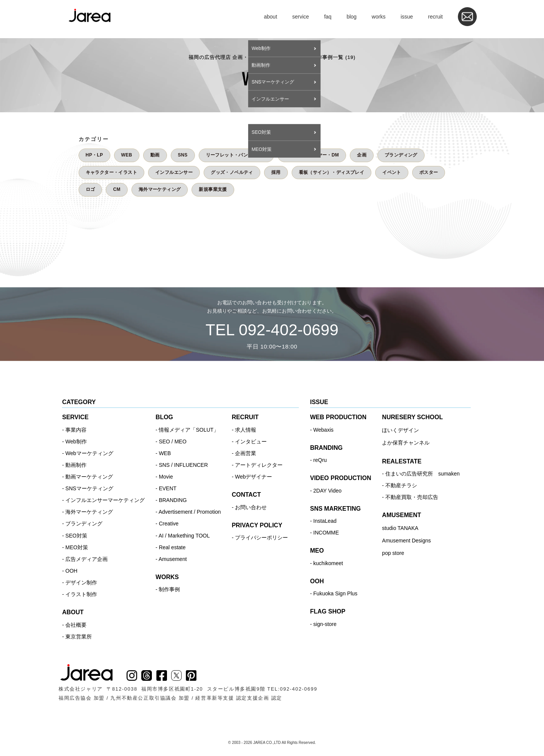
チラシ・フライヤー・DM (312, 155)
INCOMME (326, 533)
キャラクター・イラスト (111, 172)
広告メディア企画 (87, 559)
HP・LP (94, 155)
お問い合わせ (251, 507)
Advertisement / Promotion (190, 512)
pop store (393, 553)
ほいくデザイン (400, 430)
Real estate (172, 547)
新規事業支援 (213, 189)
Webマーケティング (89, 453)
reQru (320, 460)
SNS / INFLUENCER (183, 465)
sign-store (325, 624)
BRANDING (173, 500)
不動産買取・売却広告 (412, 497)
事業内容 (76, 430)
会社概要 (76, 625)
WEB (127, 155)
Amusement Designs (406, 541)
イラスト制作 (81, 594)
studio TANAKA (400, 528)
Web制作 (76, 442)
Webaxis (323, 430)
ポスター (429, 172)
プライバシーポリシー (261, 538)
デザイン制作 (81, 582)
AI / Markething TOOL (184, 536)
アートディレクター (259, 465)
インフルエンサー (174, 172)
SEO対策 (76, 536)
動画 (155, 155)
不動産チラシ (401, 485)
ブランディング (401, 155)
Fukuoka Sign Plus (335, 593)
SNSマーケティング (89, 488)
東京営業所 (79, 637)
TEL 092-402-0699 (272, 330)
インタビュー (251, 442)
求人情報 (246, 430)
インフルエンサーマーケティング (105, 500)
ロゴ (90, 189)
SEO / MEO (172, 442)
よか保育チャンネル (406, 443)
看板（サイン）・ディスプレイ (332, 172)
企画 (362, 155)
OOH (71, 571)
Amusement (173, 559)
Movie (166, 477)
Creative (168, 524)
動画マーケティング (89, 477)
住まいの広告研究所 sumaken (423, 474)
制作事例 (169, 589)
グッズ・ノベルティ (232, 172)
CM (117, 189)
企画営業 (246, 453)
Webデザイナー (254, 477)
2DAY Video (327, 491)
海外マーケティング (160, 189)
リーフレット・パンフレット (236, 155)
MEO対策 (77, 547)
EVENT (168, 488)
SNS (183, 155)
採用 (276, 172)
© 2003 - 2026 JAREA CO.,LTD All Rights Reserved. (272, 743)
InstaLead (325, 521)
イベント (392, 172)
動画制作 (76, 465)
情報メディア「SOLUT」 (189, 430)
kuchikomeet (328, 563)
